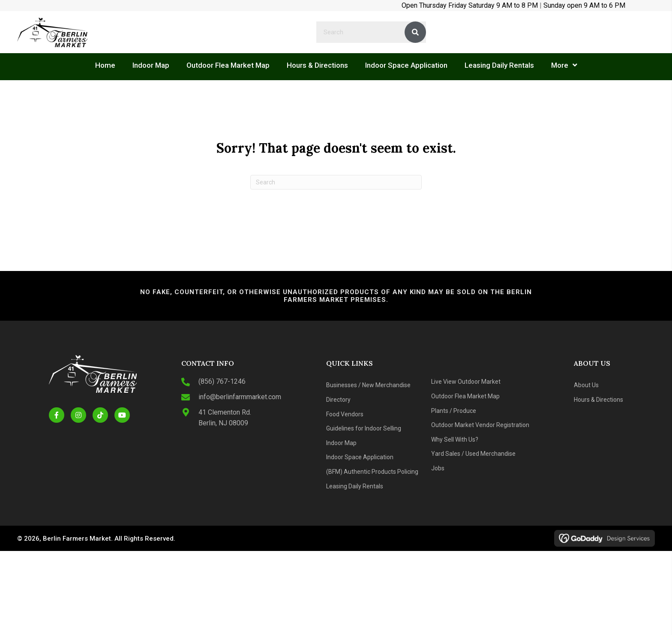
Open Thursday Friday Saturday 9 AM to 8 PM (470, 5)
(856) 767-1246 (222, 381)
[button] (57, 415)
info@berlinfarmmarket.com (240, 397)
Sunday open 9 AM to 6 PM (584, 5)
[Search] (336, 182)
